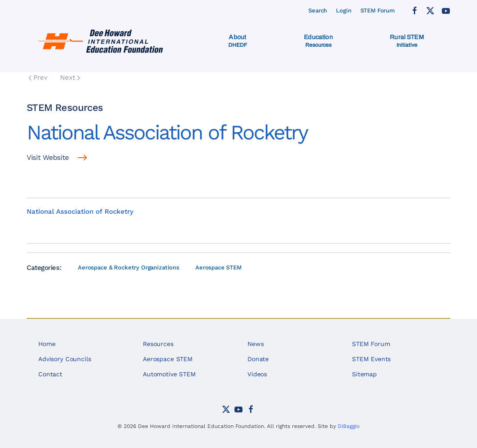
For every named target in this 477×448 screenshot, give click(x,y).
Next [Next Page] (70, 77)
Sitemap (364, 374)
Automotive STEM (169, 374)
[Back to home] (102, 41)
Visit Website (48, 157)
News (255, 344)
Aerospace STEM (218, 267)
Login (344, 10)
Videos (257, 374)
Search (318, 10)
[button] (238, 41)
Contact (50, 374)
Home (47, 344)
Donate (258, 359)
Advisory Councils (65, 359)
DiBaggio (349, 426)
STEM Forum (378, 10)
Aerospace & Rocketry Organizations (129, 267)
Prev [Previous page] (38, 77)
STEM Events (371, 359)
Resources (158, 344)
